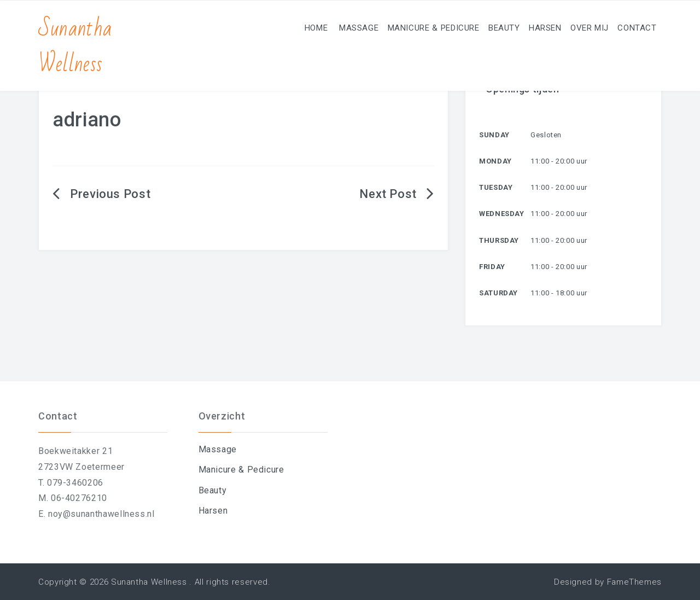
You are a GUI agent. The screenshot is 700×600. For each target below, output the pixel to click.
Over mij (575, 27)
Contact (632, 27)
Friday (492, 267)
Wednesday (502, 214)
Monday (495, 161)
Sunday (494, 135)
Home (257, 27)
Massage (306, 27)
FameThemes (634, 582)
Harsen (521, 27)
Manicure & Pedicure (390, 27)
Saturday (498, 293)
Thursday (499, 240)
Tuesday (496, 187)
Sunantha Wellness (75, 46)
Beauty (471, 27)
